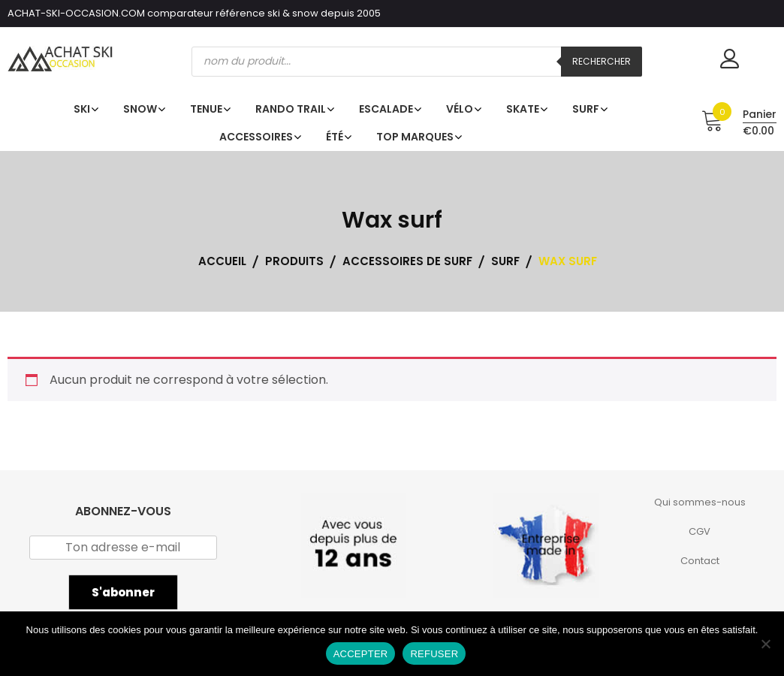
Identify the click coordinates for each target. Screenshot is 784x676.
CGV (700, 531)
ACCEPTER (361, 654)
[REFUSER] (765, 644)
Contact (700, 561)
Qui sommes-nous (700, 502)
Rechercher (602, 61)
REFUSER (434, 654)
